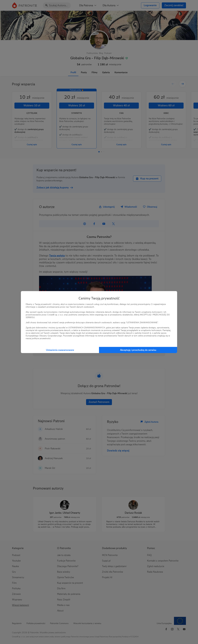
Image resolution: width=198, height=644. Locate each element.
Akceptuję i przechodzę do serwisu (138, 350)
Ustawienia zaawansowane (60, 350)
